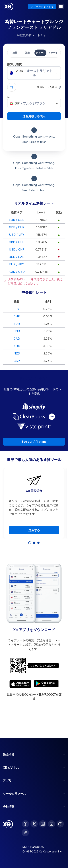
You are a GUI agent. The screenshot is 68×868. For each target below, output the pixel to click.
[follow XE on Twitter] (34, 824)
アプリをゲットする (42, 6)
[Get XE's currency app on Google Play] (46, 684)
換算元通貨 (15, 64)
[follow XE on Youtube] (60, 824)
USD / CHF (17, 249)
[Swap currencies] (12, 87)
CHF (17, 316)
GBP (17, 361)
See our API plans (34, 442)
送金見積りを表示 (34, 116)
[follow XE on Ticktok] (25, 833)
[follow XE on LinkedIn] (43, 824)
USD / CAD (17, 257)
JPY (17, 309)
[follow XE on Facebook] (25, 824)
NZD (17, 353)
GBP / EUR (17, 227)
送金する (34, 530)
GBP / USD (17, 242)
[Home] (9, 7)
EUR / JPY (17, 264)
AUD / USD (17, 272)
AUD (17, 346)
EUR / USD (17, 220)
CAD (17, 339)
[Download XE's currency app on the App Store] (20, 684)
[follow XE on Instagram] (51, 824)
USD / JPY (17, 235)
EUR (17, 324)
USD (17, 331)
